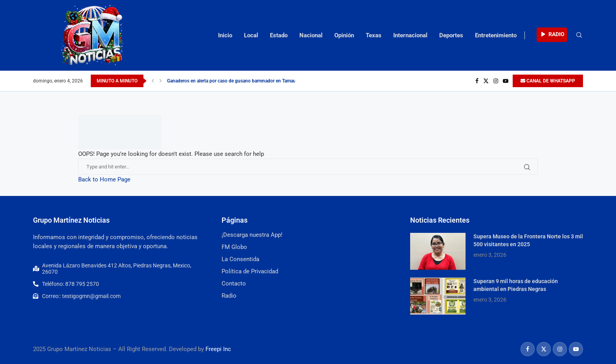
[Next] (161, 81)
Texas (374, 35)
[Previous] (153, 81)
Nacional (311, 35)
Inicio (225, 35)
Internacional (410, 35)
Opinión (344, 35)
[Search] (579, 35)
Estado (279, 35)
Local (251, 35)
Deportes (451, 35)
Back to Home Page (104, 179)
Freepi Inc (218, 349)
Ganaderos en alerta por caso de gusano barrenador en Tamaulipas (236, 81)
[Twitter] (486, 81)
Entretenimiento (496, 35)
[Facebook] (477, 81)
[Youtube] (506, 81)
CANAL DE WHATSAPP (548, 81)
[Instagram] (496, 81)
